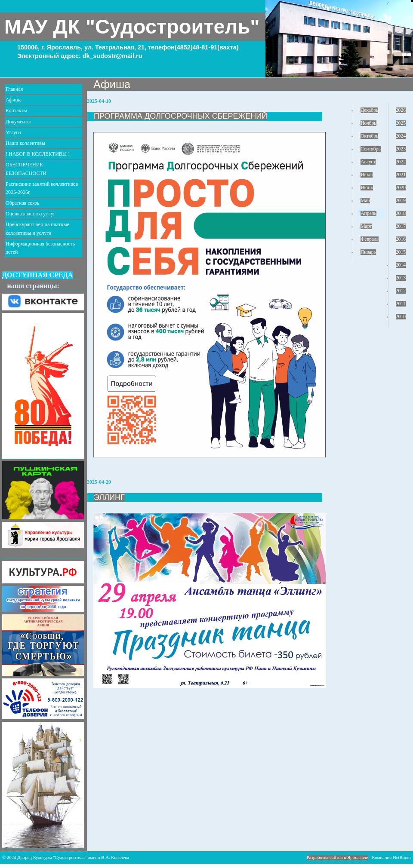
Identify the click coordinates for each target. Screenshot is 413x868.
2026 (401, 110)
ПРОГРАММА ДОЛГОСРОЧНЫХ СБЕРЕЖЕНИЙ (180, 116)
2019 (401, 201)
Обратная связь (22, 203)
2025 (401, 123)
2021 (401, 175)
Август (368, 162)
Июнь (367, 188)
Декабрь (369, 110)
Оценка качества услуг (31, 214)
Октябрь (369, 136)
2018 (401, 213)
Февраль (370, 239)
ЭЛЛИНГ (109, 497)
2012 (401, 291)
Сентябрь (371, 149)
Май (365, 201)
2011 (401, 304)
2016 (401, 239)
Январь (368, 252)
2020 (401, 188)
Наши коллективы (25, 143)
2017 (401, 226)
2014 (401, 265)
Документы (18, 122)
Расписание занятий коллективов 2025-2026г (42, 188)
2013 (401, 278)
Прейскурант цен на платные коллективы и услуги (37, 229)
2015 (401, 252)
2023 (401, 149)
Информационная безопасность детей (40, 248)
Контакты (16, 110)
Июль (367, 175)
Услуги (13, 132)
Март (366, 226)
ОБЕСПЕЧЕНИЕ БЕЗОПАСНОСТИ (26, 169)
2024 (401, 136)
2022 (401, 162)
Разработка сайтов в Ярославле (337, 857)
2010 (401, 317)
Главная (14, 89)
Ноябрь (368, 123)
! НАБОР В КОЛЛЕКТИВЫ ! (38, 154)
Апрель (368, 213)
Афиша (14, 100)
